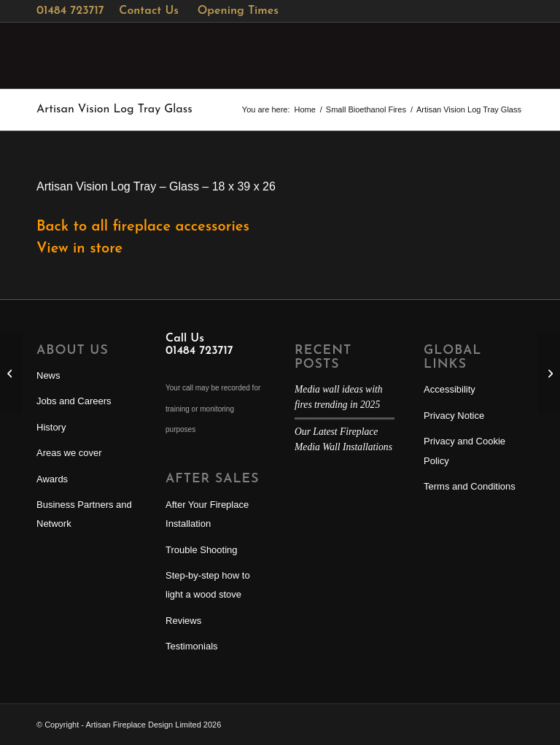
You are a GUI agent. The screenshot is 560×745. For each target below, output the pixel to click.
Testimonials (192, 646)
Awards (52, 479)
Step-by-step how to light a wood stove (208, 585)
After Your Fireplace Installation (207, 514)
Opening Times (238, 11)
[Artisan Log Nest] (11, 373)
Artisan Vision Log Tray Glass (114, 109)
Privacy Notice (454, 416)
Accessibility (450, 389)
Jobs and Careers (74, 401)
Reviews (183, 621)
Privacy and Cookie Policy (464, 451)
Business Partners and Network (84, 514)
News (48, 375)
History (51, 427)
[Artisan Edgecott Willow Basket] (549, 373)
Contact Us (149, 11)
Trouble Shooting (202, 550)
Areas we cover (69, 453)
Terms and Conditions (470, 486)
